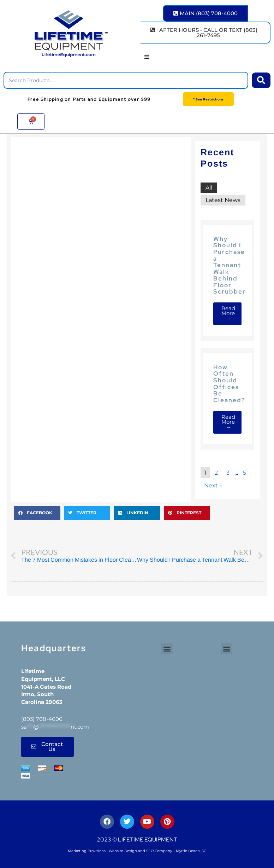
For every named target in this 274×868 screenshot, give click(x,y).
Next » (213, 485)
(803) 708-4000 (42, 719)
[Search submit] (261, 80)
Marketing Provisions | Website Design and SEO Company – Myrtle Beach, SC (137, 851)
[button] (147, 57)
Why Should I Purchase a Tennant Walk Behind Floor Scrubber (230, 265)
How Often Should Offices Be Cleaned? (229, 384)
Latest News (223, 200)
